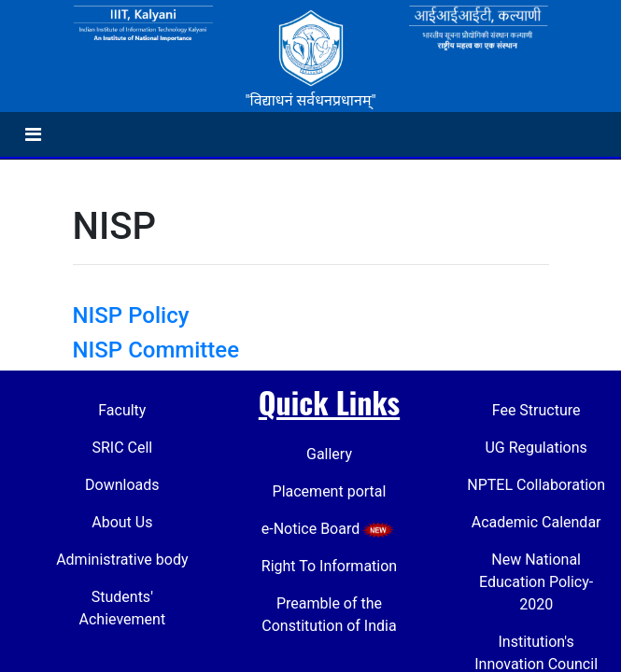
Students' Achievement (123, 608)
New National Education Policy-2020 (536, 582)
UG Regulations (536, 448)
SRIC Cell (122, 448)
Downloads (122, 485)
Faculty (122, 410)
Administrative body (122, 560)
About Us (122, 522)
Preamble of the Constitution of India (329, 615)
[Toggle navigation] (33, 134)
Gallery (329, 454)
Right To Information (329, 566)
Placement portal (330, 491)
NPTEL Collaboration (536, 485)
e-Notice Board (330, 530)
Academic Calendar (536, 522)
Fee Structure (536, 410)
